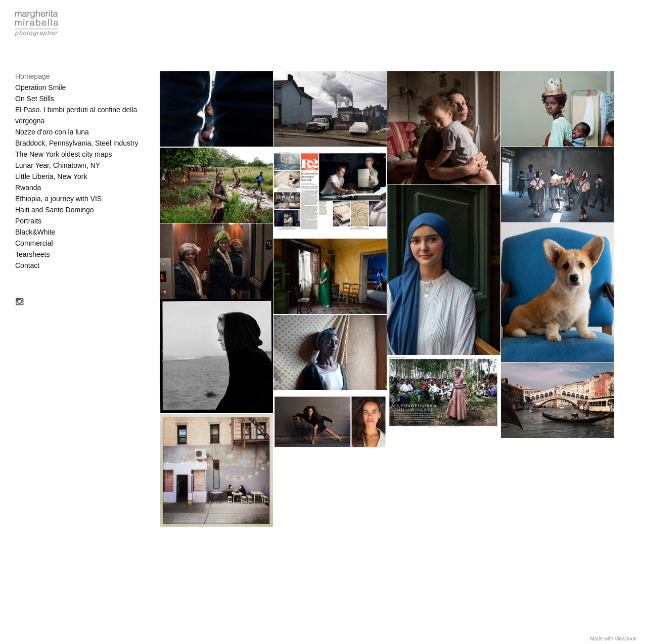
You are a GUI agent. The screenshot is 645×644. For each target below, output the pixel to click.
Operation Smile (40, 87)
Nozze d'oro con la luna (52, 132)
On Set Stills (35, 99)
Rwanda (28, 188)
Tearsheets (32, 254)
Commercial (34, 243)
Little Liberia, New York (51, 176)
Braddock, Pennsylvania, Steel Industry (77, 143)
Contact (27, 265)
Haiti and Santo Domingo (55, 210)
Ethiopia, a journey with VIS (58, 199)
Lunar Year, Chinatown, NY (58, 165)
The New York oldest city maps (63, 154)
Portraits (28, 221)
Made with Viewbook (613, 639)
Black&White (35, 232)
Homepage (33, 76)
